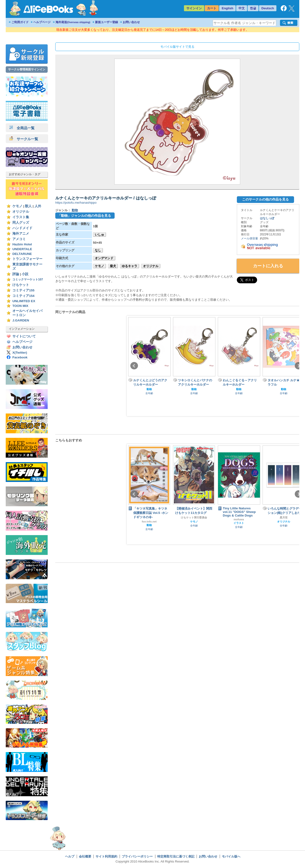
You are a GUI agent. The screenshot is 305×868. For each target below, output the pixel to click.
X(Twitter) (20, 353)
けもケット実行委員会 (194, 517)
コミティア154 (23, 296)
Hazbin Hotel (22, 244)
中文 (242, 8)
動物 (75, 210)
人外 (38, 206)
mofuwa (239, 519)
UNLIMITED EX (24, 301)
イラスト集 (21, 217)
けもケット (21, 285)
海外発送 (73, 22)
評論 (16, 274)
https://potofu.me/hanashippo (76, 203)
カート (212, 8)
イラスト (239, 523)
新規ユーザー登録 (107, 22)
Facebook (20, 357)
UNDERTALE (22, 249)
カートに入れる (268, 266)
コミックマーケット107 (28, 279)
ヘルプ (70, 856)
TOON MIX (20, 306)
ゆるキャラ (130, 266)
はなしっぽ (267, 218)
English (227, 8)
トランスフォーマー (27, 259)
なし (98, 250)
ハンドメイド (22, 228)
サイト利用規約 (106, 856)
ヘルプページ (42, 22)
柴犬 (113, 266)
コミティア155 (23, 290)
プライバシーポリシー (137, 856)
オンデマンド (104, 258)
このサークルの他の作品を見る (265, 199)
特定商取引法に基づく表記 (176, 856)
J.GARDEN (21, 320)
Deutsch (268, 8)
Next (299, 366)
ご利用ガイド (20, 22)
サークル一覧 (24, 139)
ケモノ (17, 206)
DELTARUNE (22, 254)
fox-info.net (149, 522)
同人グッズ (21, 223)
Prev (134, 366)
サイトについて (24, 336)
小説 (25, 274)
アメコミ (19, 239)
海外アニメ (21, 234)
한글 (253, 8)
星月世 (284, 517)
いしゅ (99, 235)
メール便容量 (249, 238)
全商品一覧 (22, 128)
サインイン (194, 8)
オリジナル (21, 212)
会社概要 (85, 856)
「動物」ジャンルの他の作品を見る (84, 216)
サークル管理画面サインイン (27, 69)
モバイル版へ (231, 856)
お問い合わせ (131, 22)
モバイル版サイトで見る (177, 47)
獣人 (28, 206)
